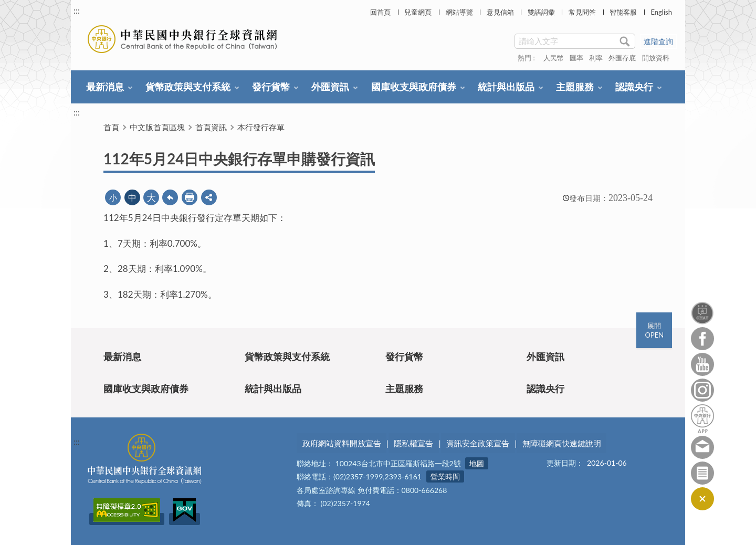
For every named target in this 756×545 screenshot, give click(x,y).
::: (77, 10)
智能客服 (623, 12)
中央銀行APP (702, 419)
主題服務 (575, 87)
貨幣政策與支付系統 (188, 87)
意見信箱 (500, 12)
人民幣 (554, 58)
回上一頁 (170, 197)
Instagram (702, 390)
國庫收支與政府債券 (414, 87)
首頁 (111, 127)
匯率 (576, 58)
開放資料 (656, 58)
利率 (596, 58)
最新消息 (105, 87)
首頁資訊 (211, 127)
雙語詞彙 (541, 12)
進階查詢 (658, 41)
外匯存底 (622, 58)
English (661, 12)
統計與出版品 (506, 87)
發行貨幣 (271, 87)
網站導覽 (459, 12)
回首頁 (380, 12)
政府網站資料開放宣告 (342, 443)
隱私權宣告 (413, 443)
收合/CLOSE (702, 499)
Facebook (702, 339)
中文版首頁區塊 (157, 127)
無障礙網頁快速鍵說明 (562, 443)
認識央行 (634, 87)
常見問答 (582, 12)
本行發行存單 (261, 127)
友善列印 (190, 197)
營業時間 (445, 477)
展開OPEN (654, 330)
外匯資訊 (330, 87)
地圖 (477, 464)
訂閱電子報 (702, 473)
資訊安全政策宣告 (478, 443)
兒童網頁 (418, 12)
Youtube (702, 364)
